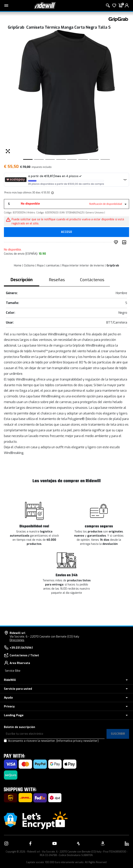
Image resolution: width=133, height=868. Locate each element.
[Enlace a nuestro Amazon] (103, 843)
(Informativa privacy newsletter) (77, 741)
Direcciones (17, 640)
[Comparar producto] (125, 242)
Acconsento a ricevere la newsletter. (53, 741)
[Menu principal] (6, 5)
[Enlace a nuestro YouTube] (55, 843)
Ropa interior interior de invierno (83, 266)
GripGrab (113, 266)
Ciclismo (29, 266)
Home (18, 266)
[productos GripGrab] (118, 19)
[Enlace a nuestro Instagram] (6, 843)
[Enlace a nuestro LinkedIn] (127, 843)
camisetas (53, 266)
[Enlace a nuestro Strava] (78, 843)
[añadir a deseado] (117, 242)
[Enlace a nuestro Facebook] (30, 843)
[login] (127, 5)
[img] (52, 193)
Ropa (40, 266)
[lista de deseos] (114, 5)
